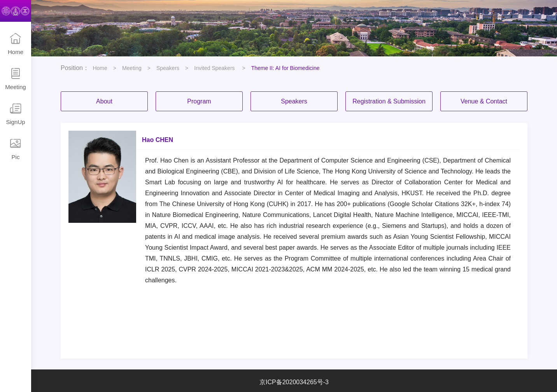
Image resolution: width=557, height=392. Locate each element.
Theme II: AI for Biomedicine (286, 68)
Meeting (16, 79)
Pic (16, 149)
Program (199, 101)
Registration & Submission (389, 101)
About (104, 101)
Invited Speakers (215, 68)
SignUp (16, 114)
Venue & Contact (484, 101)
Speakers (168, 68)
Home (16, 44)
